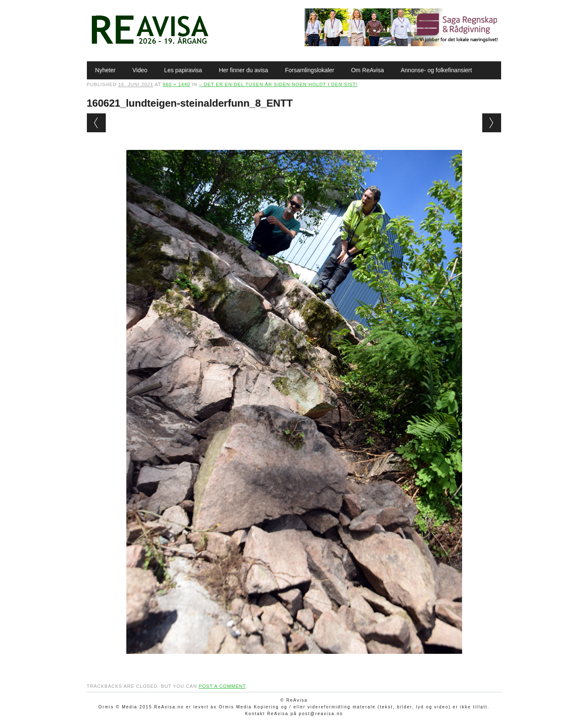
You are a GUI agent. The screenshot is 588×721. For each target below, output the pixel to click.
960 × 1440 (176, 84)
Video (140, 70)
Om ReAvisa (367, 70)
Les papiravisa (183, 70)
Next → (492, 123)
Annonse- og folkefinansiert (436, 70)
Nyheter (106, 70)
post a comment (222, 686)
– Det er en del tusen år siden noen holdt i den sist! (278, 84)
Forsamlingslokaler (310, 70)
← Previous (96, 123)
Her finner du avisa (243, 70)
